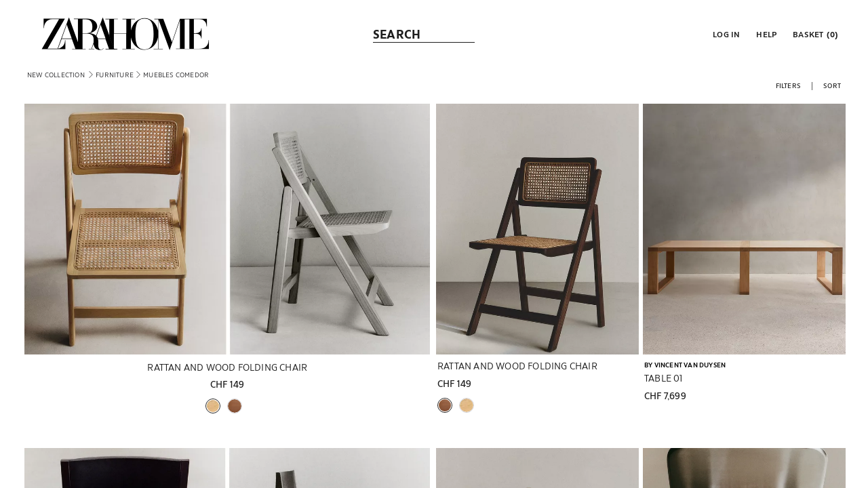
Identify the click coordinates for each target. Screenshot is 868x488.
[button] (725, 34)
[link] (125, 34)
